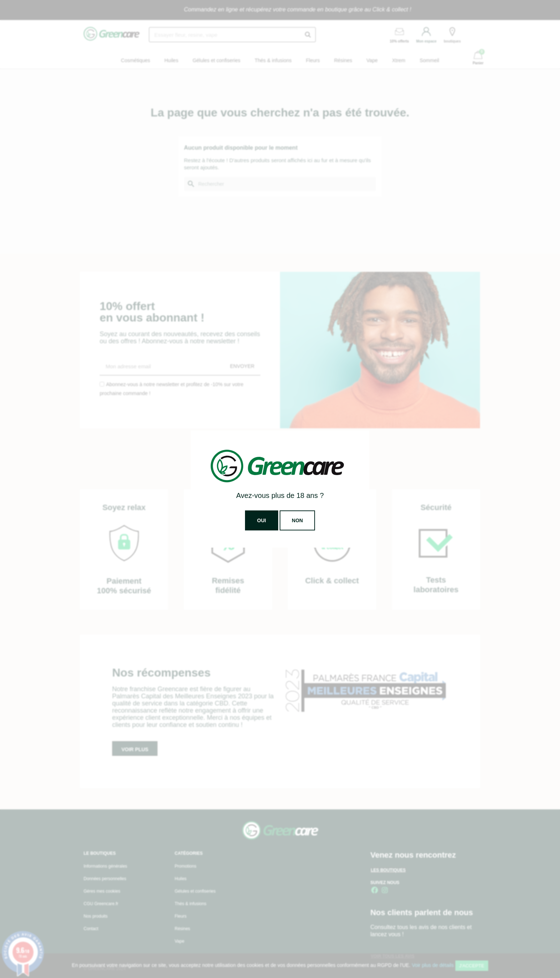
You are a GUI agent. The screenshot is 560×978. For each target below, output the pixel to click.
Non (297, 520)
